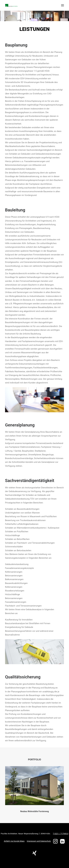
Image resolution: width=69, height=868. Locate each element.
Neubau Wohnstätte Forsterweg (34, 808)
